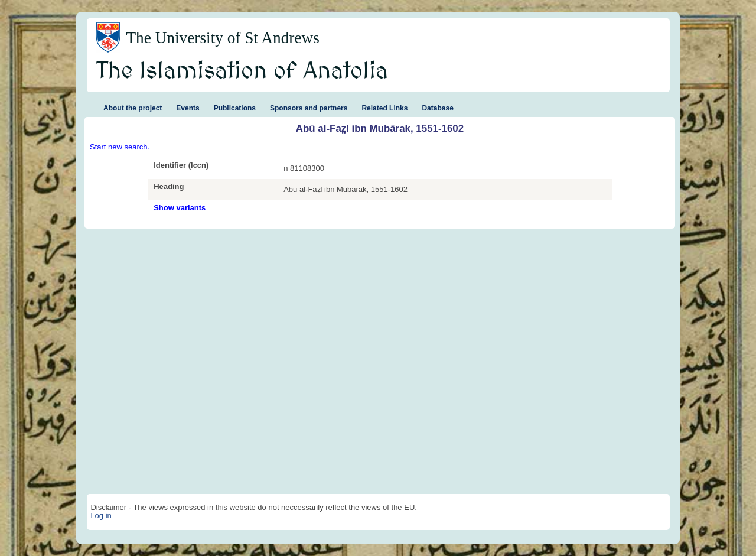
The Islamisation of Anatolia (242, 71)
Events (188, 108)
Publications (235, 108)
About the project (133, 108)
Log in (101, 516)
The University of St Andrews (223, 38)
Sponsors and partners (309, 108)
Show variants (180, 208)
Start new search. (120, 147)
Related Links (384, 108)
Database (437, 108)
